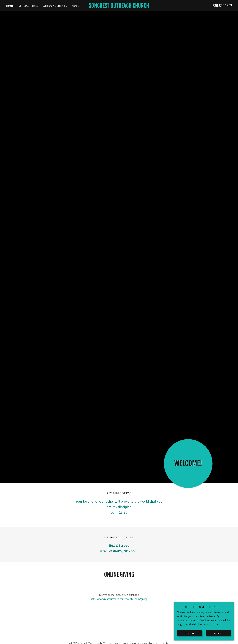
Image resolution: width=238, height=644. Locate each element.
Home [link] (10, 6)
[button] (77, 6)
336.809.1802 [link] (222, 6)
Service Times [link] (29, 6)
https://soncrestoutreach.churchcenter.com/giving (119, 599)
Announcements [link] (55, 6)
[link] (119, 7)
